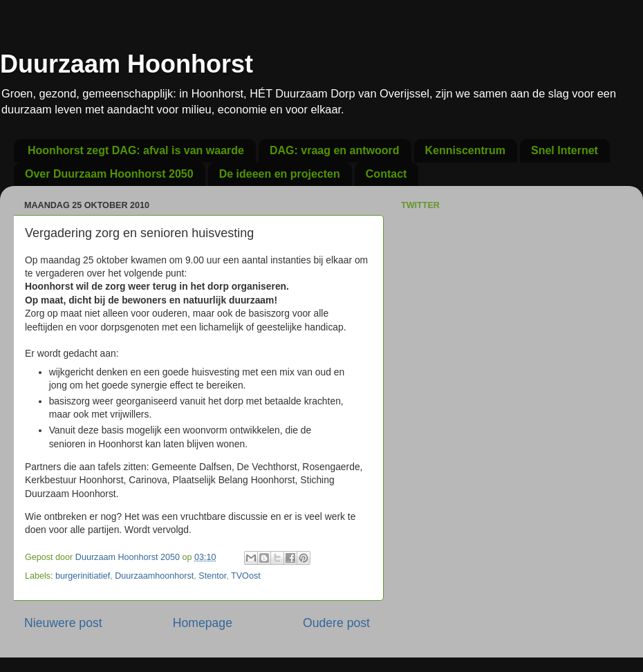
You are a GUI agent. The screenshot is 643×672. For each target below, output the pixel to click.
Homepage (203, 623)
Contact (386, 174)
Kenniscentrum (465, 150)
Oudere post (336, 623)
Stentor (212, 576)
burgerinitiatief (83, 576)
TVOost (246, 576)
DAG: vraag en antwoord (335, 150)
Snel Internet (565, 150)
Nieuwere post (63, 623)
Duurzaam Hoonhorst (127, 64)
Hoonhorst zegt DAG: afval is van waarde (136, 150)
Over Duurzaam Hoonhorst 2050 (109, 174)
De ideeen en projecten (280, 174)
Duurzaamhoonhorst (154, 576)
